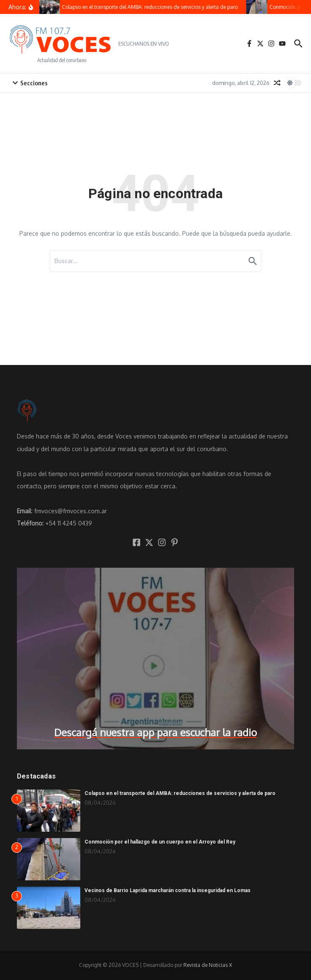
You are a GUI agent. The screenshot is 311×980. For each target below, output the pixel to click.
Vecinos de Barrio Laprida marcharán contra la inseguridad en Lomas (168, 890)
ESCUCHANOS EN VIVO (143, 44)
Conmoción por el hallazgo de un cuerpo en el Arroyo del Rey (160, 842)
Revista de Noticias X (208, 965)
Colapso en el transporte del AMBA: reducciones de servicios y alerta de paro (180, 793)
